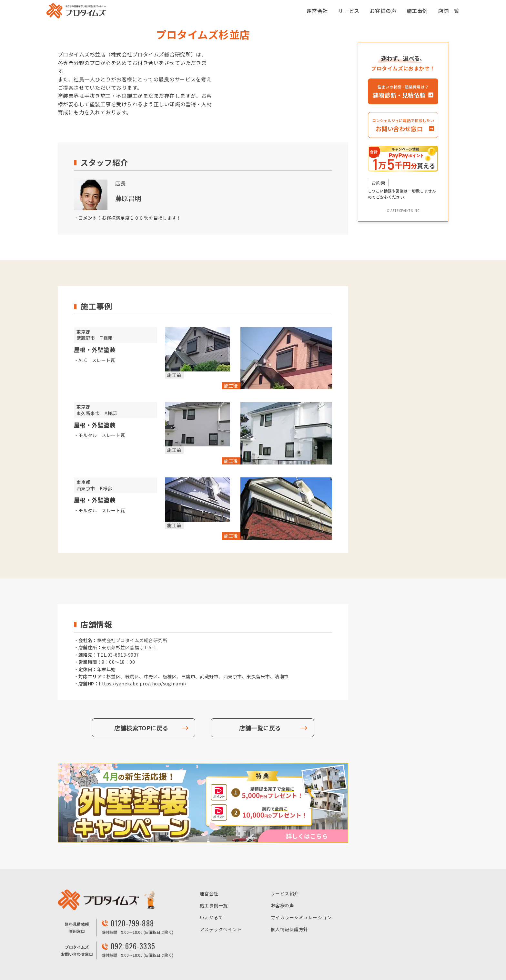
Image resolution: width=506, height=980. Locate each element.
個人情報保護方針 (289, 929)
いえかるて (211, 917)
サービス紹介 (285, 893)
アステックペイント (221, 929)
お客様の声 (383, 11)
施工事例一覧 (214, 905)
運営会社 (317, 11)
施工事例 (417, 11)
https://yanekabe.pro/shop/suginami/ (142, 683)
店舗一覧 (449, 11)
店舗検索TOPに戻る (141, 728)
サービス (349, 11)
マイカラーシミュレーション (301, 917)
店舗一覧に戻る (260, 728)
